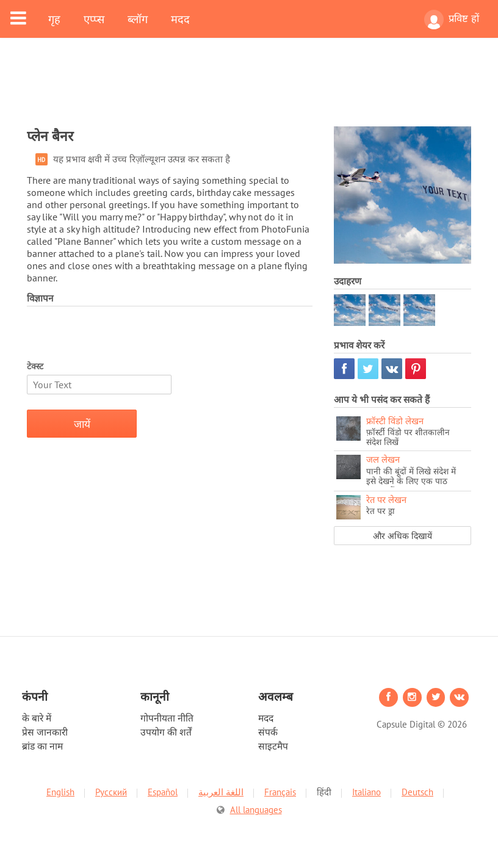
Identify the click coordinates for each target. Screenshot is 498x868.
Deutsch (417, 792)
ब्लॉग (138, 19)
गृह (54, 19)
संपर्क (268, 732)
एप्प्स (94, 19)
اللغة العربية (221, 792)
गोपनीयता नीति (167, 718)
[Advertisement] (249, 90)
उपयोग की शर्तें (166, 732)
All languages (256, 810)
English (60, 792)
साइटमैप (273, 746)
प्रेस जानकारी (45, 732)
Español (163, 792)
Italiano (366, 792)
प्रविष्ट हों (452, 20)
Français (280, 792)
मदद (180, 19)
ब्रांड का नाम (42, 746)
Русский (111, 792)
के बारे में (37, 718)
